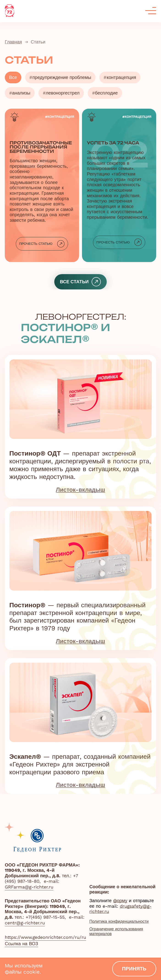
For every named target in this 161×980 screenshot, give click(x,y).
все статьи (80, 285)
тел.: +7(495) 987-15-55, (41, 917)
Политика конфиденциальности (123, 922)
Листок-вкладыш (80, 493)
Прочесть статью (42, 247)
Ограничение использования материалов (120, 933)
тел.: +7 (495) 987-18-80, (41, 879)
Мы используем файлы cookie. (24, 968)
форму (120, 901)
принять (134, 968)
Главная (13, 42)
